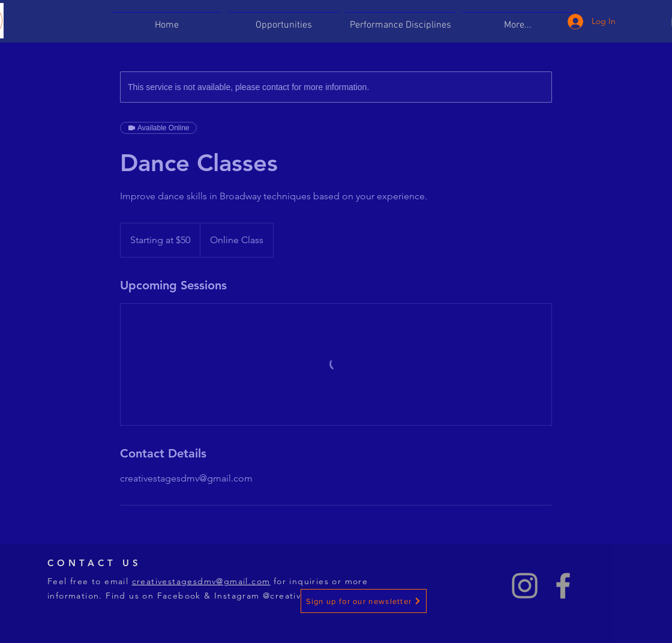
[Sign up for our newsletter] (364, 601)
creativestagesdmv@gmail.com (201, 581)
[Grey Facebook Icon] (563, 586)
